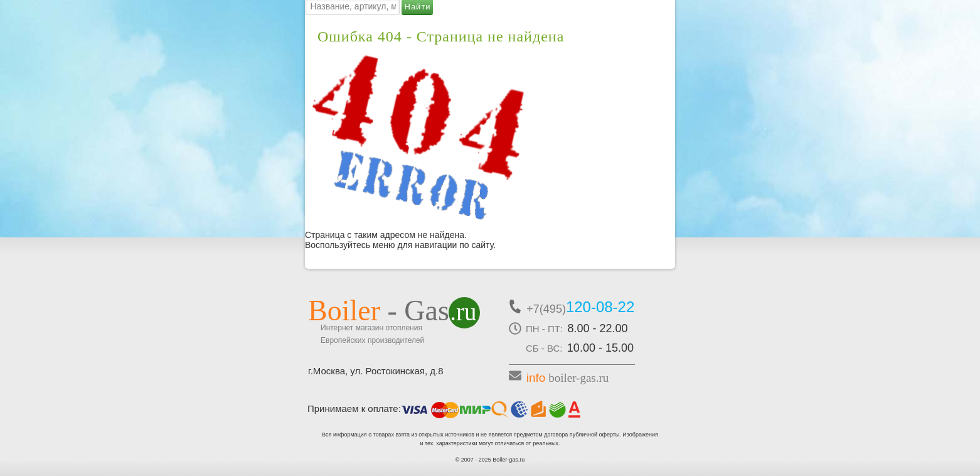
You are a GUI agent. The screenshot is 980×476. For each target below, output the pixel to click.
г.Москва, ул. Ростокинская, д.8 (376, 371)
